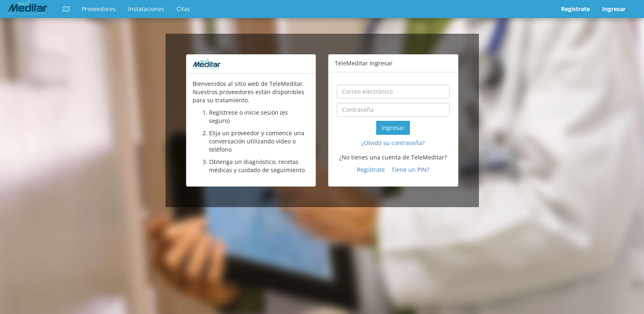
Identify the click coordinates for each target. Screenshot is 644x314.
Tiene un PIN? (410, 170)
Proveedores (99, 9)
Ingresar (614, 9)
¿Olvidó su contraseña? (393, 143)
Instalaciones (146, 9)
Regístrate (575, 9)
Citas (183, 9)
